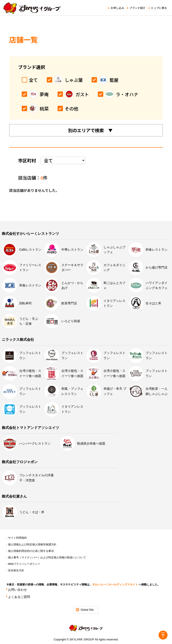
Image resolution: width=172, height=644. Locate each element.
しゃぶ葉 (65, 80)
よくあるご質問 (19, 597)
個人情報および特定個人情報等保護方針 (32, 544)
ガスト (73, 94)
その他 (68, 109)
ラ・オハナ (118, 94)
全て (30, 80)
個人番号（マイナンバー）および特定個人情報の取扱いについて (47, 557)
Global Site (87, 610)
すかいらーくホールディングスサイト (115, 585)
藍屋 (105, 80)
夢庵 (35, 94)
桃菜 (35, 108)
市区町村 (27, 160)
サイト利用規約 (17, 538)
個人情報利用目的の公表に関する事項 (31, 551)
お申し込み (117, 8)
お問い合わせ (17, 590)
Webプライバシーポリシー (24, 564)
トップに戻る (159, 8)
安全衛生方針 (16, 570)
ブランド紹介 (138, 8)
